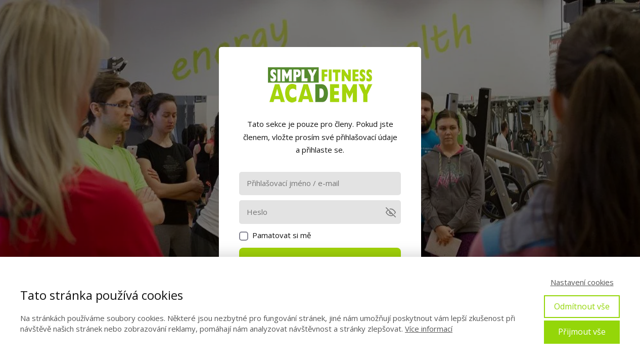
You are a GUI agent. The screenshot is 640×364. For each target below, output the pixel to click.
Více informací (429, 329)
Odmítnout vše (582, 306)
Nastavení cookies (582, 282)
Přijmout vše (582, 332)
